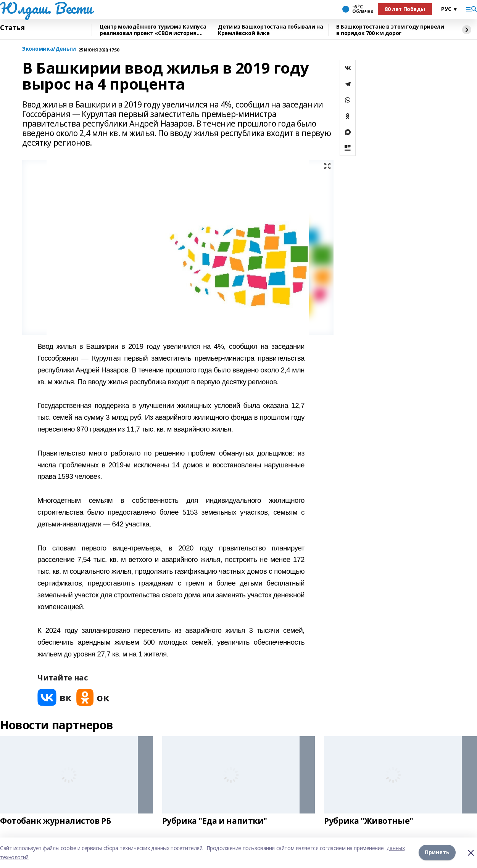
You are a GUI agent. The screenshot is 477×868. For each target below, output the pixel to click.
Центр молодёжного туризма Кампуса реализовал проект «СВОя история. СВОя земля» (153, 30)
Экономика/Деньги (49, 49)
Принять (437, 853)
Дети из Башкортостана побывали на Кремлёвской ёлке (270, 30)
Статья (12, 28)
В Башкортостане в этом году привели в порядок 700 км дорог (390, 30)
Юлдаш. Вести (46, 8)
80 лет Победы (405, 9)
